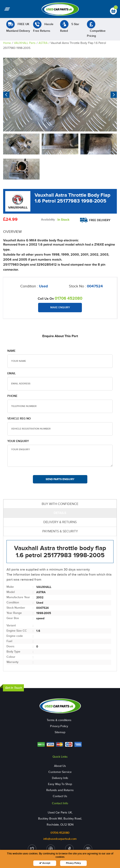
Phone (12, 396)
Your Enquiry (18, 441)
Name (11, 351)
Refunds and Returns (60, 790)
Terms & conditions (59, 720)
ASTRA (43, 43)
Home (7, 43)
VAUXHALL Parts (25, 43)
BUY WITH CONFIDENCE (60, 504)
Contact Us (60, 796)
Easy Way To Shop (60, 784)
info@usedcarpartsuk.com (60, 839)
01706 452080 (68, 298)
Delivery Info (60, 778)
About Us (60, 766)
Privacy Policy (59, 726)
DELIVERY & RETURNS (60, 522)
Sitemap (60, 732)
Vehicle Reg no (19, 419)
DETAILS (60, 513)
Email (12, 373)
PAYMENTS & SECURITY (60, 531)
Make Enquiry (60, 307)
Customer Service (60, 772)
